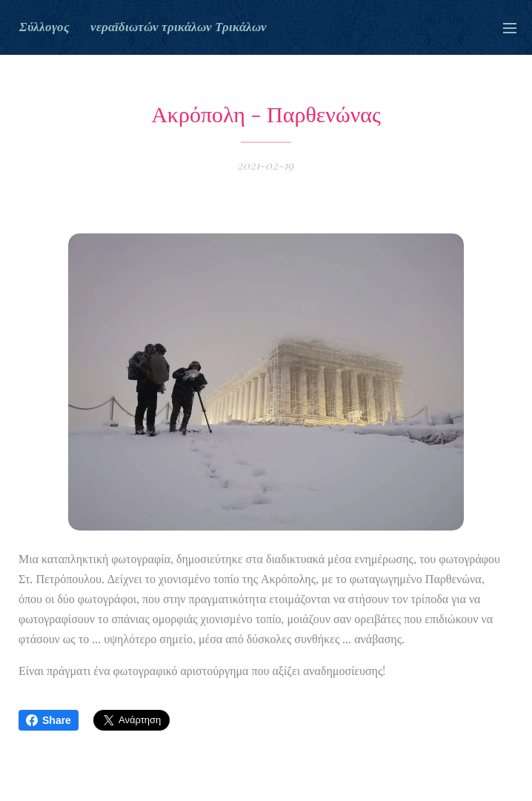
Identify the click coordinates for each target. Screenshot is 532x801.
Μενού (510, 28)
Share (49, 720)
